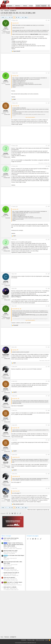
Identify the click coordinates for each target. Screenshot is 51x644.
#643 (49, 103)
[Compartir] (46, 20)
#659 (49, 474)
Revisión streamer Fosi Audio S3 (11, 573)
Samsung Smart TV (8, 566)
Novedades (10, 6)
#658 (49, 455)
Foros (3, 6)
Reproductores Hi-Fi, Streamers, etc (11, 575)
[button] (13, 6)
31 (10, 17)
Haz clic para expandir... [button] (31, 117)
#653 (49, 381)
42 (23, 17)
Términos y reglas (31, 640)
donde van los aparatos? (9, 577)
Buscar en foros (12, 8)
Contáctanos (24, 640)
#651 (49, 347)
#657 (49, 440)
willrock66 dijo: (15, 476)
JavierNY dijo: (15, 457)
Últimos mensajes (6, 536)
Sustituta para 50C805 (9, 568)
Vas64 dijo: (14, 76)
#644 (49, 146)
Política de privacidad (40, 640)
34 (16, 17)
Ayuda (47, 640)
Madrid (9, 467)
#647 (49, 240)
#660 (49, 488)
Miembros (18, 6)
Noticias (25, 6)
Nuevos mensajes (4, 8)
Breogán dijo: (15, 399)
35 (19, 17)
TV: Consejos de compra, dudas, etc (11, 571)
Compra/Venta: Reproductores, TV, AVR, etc (13, 585)
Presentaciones (7, 541)
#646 (49, 207)
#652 (49, 367)
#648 (49, 274)
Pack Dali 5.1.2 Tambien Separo (13, 582)
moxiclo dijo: (15, 106)
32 (12, 17)
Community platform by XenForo (26, 643)
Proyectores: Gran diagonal (9, 553)
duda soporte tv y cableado (10, 587)
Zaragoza (8, 33)
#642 (49, 73)
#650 (49, 306)
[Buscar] (49, 6)
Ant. (3, 17)
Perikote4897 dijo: (16, 309)
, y (18, 504)
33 (14, 17)
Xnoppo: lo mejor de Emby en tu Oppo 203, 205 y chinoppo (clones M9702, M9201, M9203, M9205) (14, 544)
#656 (49, 425)
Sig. (26, 17)
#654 (49, 396)
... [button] (8, 17)
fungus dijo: (15, 23)
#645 (49, 166)
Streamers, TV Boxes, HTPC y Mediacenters (13, 549)
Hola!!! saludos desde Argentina (11, 538)
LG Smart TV (6, 560)
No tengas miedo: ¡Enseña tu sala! (11, 580)
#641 (49, 20)
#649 (49, 288)
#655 (49, 410)
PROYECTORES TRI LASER (11, 551)
